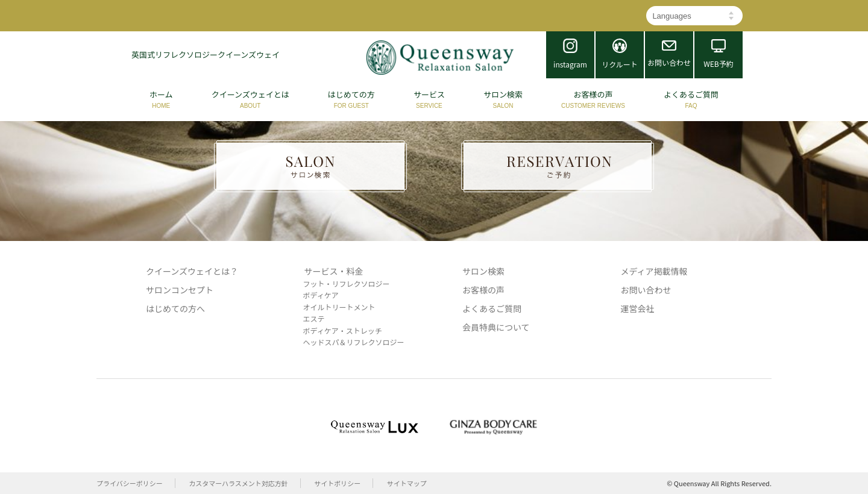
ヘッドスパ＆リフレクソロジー (354, 342)
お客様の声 (483, 290)
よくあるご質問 (492, 308)
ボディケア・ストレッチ (343, 330)
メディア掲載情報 (654, 271)
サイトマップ (407, 483)
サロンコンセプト (180, 290)
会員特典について (496, 327)
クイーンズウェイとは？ (192, 271)
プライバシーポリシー (130, 483)
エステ (314, 318)
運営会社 (638, 308)
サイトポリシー (337, 483)
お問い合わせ (646, 290)
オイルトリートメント (339, 307)
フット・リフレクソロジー (347, 283)
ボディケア (321, 295)
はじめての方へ (175, 308)
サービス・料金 (334, 271)
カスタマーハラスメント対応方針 (238, 483)
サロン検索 (483, 271)
